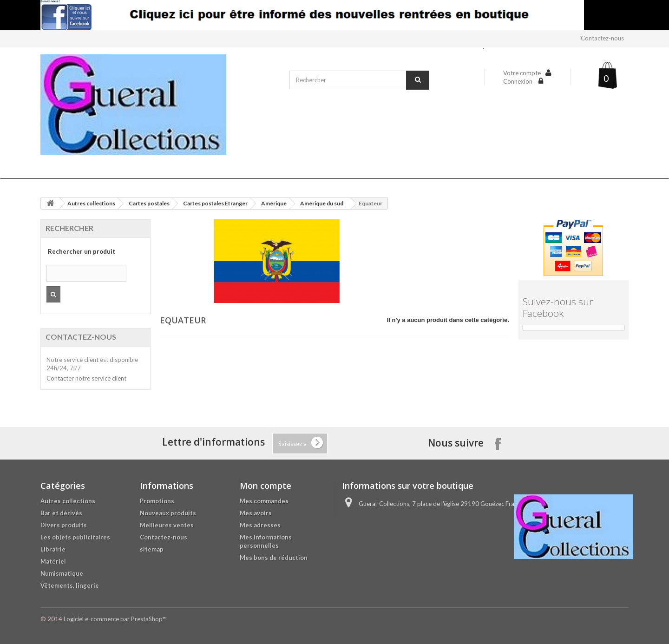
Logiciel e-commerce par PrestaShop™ (115, 619)
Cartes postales (149, 203)
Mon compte (266, 486)
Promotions (157, 501)
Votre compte (522, 73)
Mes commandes (264, 501)
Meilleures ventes (167, 525)
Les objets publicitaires (75, 537)
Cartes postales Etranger (215, 203)
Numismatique (62, 573)
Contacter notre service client (86, 378)
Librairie (53, 549)
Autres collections (91, 203)
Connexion (518, 81)
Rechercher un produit (82, 251)
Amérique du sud (322, 203)
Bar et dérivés (61, 513)
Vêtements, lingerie (70, 585)
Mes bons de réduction (274, 558)
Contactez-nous (602, 38)
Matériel (53, 561)
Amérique (274, 203)
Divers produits (64, 525)
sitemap (152, 549)
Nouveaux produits (168, 513)
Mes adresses (260, 525)
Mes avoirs (256, 513)
